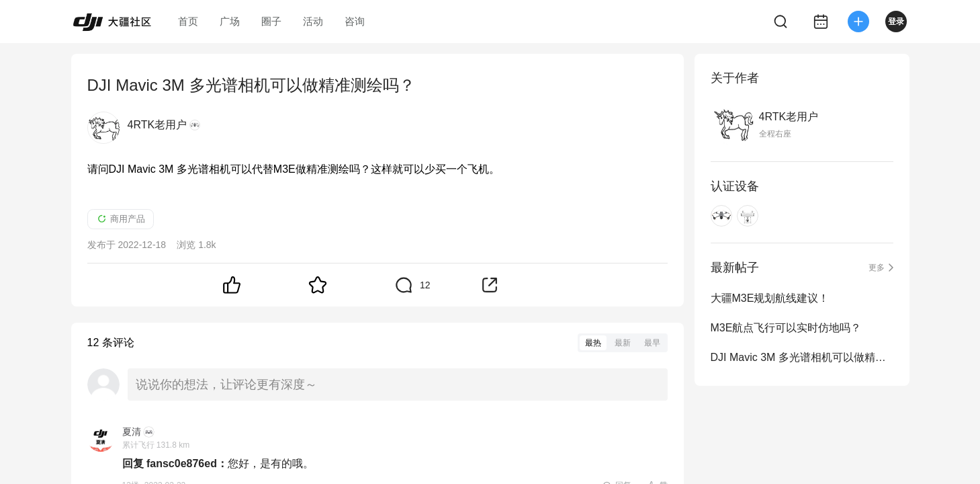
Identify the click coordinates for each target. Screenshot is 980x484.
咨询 (355, 21)
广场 (230, 21)
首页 (188, 21)
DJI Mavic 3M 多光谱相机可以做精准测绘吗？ (802, 357)
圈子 (271, 21)
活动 (313, 21)
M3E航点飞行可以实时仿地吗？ (786, 328)
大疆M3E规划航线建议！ (770, 298)
